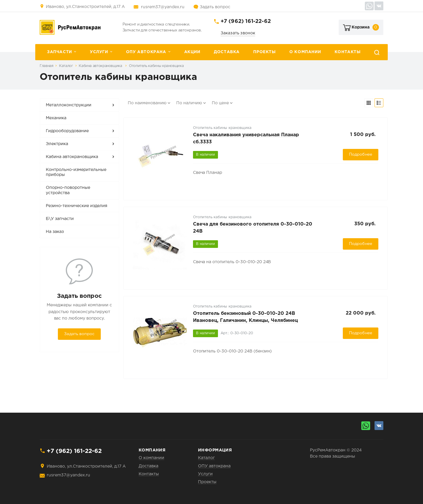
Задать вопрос (215, 7)
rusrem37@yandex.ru (163, 7)
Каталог (66, 66)
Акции (192, 52)
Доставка (227, 52)
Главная (46, 66)
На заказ (55, 232)
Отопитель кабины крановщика (156, 66)
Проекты (264, 52)
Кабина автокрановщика (101, 66)
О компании (305, 52)
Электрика (57, 144)
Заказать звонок (238, 33)
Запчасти (59, 52)
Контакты (348, 52)
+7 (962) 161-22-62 (246, 21)
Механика (56, 118)
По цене (220, 103)
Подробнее (361, 154)
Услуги (99, 52)
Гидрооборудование (67, 131)
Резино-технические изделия (77, 206)
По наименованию (147, 103)
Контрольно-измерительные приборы (76, 172)
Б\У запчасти (60, 219)
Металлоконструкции (69, 105)
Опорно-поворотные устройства (68, 190)
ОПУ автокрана (146, 52)
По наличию (189, 103)
